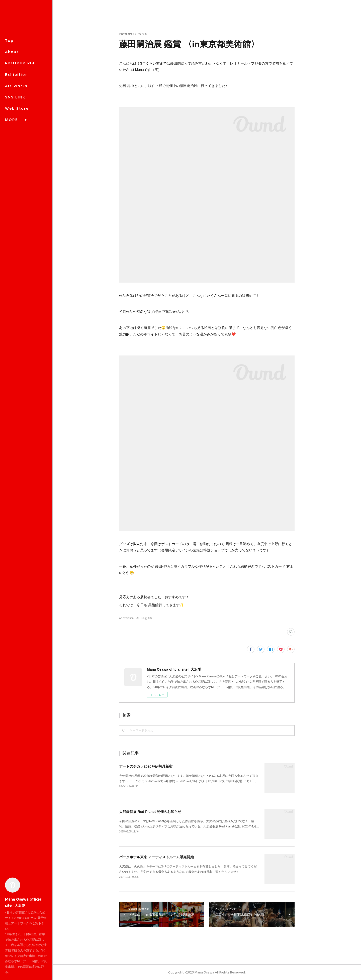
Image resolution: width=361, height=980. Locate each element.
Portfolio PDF (20, 63)
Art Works (16, 86)
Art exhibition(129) (129, 618)
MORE (12, 108)
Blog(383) (146, 618)
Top (9, 41)
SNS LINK (15, 97)
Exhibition (17, 75)
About (12, 52)
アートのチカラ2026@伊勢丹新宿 (146, 766)
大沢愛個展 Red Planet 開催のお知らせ (150, 812)
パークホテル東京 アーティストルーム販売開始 (156, 857)
